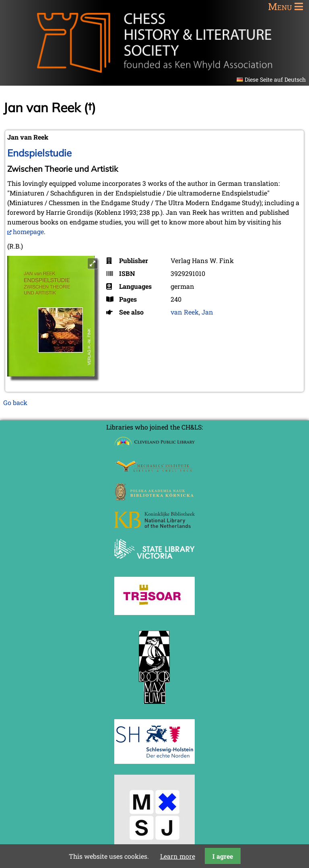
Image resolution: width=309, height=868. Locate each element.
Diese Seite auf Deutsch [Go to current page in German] (275, 79)
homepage (28, 231)
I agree (223, 856)
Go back (15, 402)
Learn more (178, 856)
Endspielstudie (39, 153)
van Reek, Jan (192, 312)
